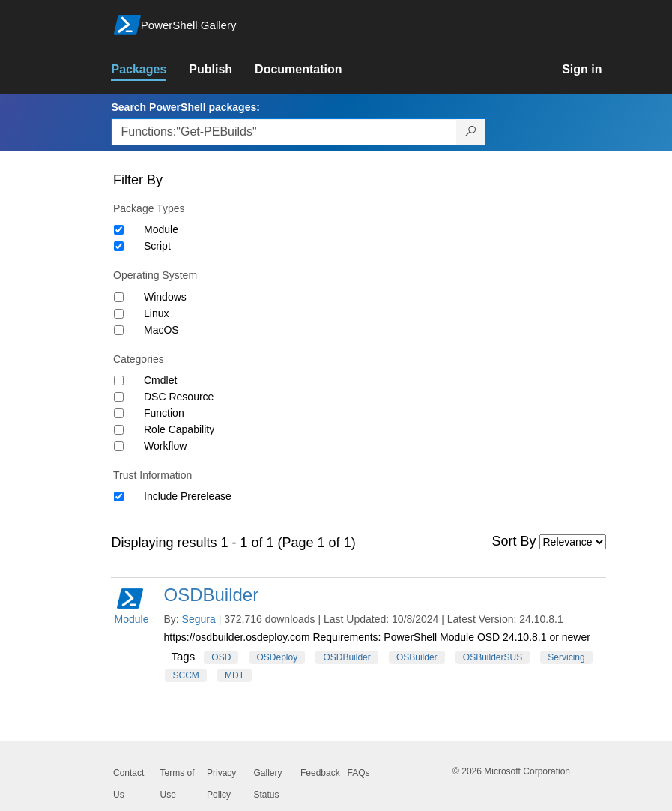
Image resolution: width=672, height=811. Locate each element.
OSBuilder (417, 657)
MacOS (161, 330)
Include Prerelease (188, 496)
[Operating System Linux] (119, 314)
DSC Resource (179, 397)
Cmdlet (160, 380)
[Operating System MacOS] (119, 330)
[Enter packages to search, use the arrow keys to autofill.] (284, 132)
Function (164, 413)
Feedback (320, 773)
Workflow (165, 446)
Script (157, 246)
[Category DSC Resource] (119, 397)
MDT (234, 675)
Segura (199, 619)
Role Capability (179, 429)
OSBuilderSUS (493, 657)
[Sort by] (573, 542)
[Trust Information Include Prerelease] (119, 497)
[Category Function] (119, 413)
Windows (165, 297)
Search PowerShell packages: (185, 107)
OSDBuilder (211, 595)
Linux (156, 313)
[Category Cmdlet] (119, 380)
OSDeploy (278, 657)
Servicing (566, 657)
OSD (221, 657)
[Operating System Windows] (119, 297)
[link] (150, 70)
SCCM (185, 675)
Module (161, 229)
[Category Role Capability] (119, 430)
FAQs (359, 773)
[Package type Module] (119, 230)
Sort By (514, 541)
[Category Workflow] (119, 446)
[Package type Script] (119, 246)
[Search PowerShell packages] (471, 132)
